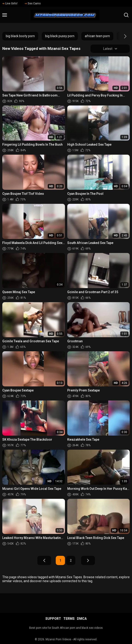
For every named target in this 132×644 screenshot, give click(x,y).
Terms (69, 619)
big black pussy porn (60, 36)
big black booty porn (20, 36)
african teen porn (97, 36)
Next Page (88, 561)
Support (53, 619)
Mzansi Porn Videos (58, 639)
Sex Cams (33, 3)
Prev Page (44, 561)
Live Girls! (10, 3)
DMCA (82, 619)
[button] (121, 36)
